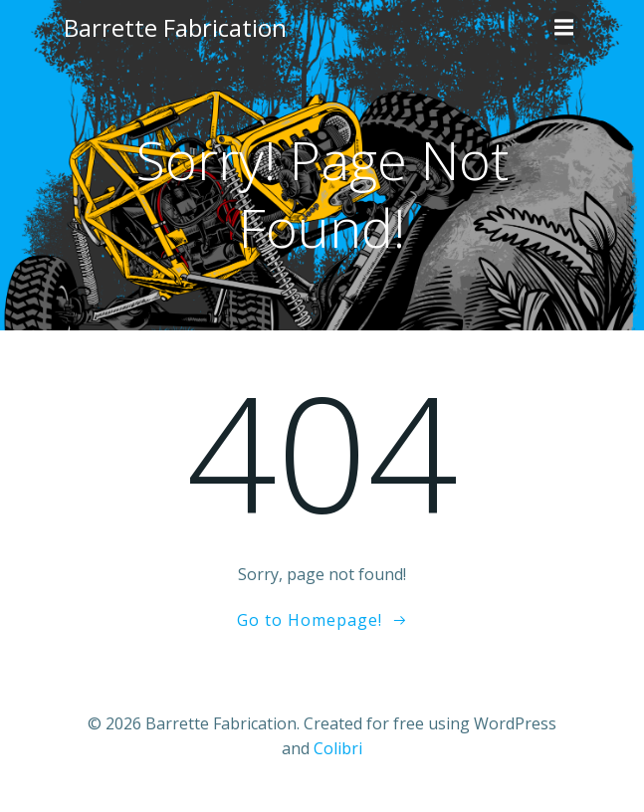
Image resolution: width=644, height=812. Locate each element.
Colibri (338, 748)
